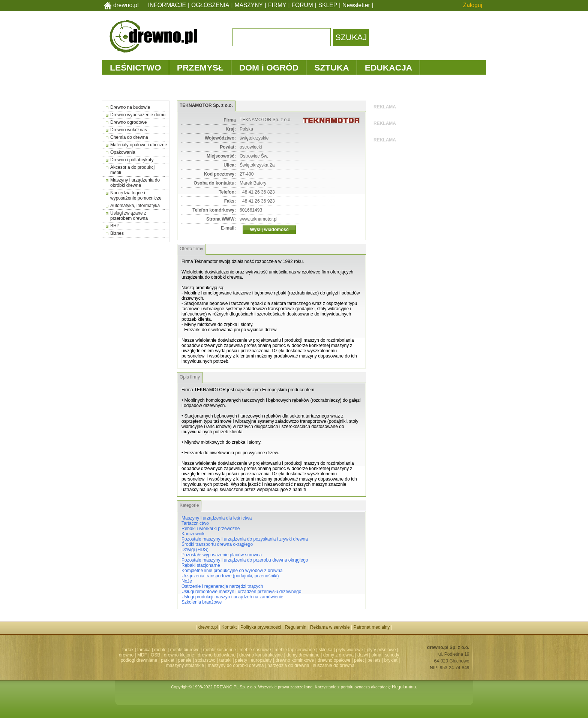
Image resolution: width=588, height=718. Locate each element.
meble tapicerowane (295, 650)
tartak (128, 650)
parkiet (168, 660)
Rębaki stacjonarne (201, 565)
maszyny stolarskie (185, 665)
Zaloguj (473, 5)
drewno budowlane (217, 655)
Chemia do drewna (129, 137)
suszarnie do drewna (334, 665)
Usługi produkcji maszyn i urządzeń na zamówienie (232, 597)
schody (392, 655)
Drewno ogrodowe (128, 122)
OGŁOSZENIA (210, 5)
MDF (142, 655)
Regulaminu (404, 687)
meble (160, 650)
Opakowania (123, 152)
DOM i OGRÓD (269, 68)
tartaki (225, 660)
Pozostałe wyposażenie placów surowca (222, 555)
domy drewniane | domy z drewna (320, 655)
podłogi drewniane (139, 660)
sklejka (326, 650)
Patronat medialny (372, 627)
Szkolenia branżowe (202, 602)
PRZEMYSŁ (200, 68)
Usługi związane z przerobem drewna (129, 216)
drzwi (363, 655)
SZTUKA (331, 68)
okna (376, 655)
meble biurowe (185, 650)
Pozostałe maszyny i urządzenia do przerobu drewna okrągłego (245, 560)
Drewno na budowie (130, 107)
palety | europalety (253, 660)
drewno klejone (179, 655)
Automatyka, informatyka (135, 206)
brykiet (391, 660)
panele (185, 660)
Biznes (117, 233)
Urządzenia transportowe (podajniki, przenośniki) (230, 576)
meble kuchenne (219, 650)
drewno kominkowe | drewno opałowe (313, 660)
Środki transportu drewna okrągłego (217, 544)
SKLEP (328, 5)
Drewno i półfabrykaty (132, 160)
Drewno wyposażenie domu (138, 115)
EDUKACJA (389, 68)
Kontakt (229, 627)
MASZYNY (249, 5)
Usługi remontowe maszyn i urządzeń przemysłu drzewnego (241, 592)
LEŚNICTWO (136, 68)
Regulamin (296, 627)
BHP (115, 226)
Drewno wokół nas (129, 130)
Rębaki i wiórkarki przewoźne (211, 529)
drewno (126, 655)
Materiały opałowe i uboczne (139, 145)
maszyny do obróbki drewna (236, 665)
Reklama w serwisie (330, 627)
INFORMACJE (167, 5)
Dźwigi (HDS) (195, 550)
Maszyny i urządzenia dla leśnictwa (217, 518)
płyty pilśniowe (381, 650)
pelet (359, 660)
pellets (374, 660)
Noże (187, 581)
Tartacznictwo (195, 523)
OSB (155, 655)
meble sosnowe (255, 650)
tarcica (144, 650)
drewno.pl (126, 5)
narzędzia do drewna (288, 665)
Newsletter (356, 5)
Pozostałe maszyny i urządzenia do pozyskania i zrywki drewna (245, 539)
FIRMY (277, 5)
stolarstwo (205, 660)
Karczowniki (193, 534)
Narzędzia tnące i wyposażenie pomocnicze (136, 195)
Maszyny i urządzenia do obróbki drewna (135, 183)
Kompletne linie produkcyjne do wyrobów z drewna (232, 571)
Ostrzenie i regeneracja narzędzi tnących (222, 586)
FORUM (302, 5)
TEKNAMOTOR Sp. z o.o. (206, 105)
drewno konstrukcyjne (261, 655)
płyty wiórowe (349, 650)
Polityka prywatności (261, 627)
